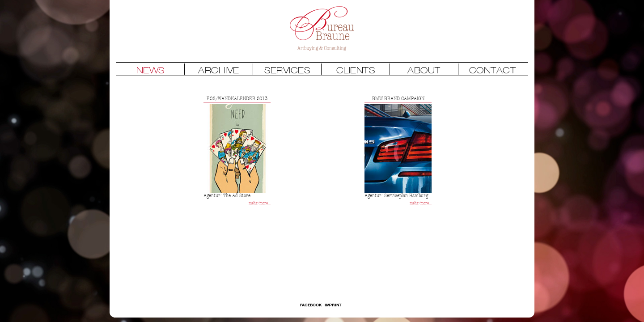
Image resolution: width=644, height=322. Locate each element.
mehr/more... (260, 203)
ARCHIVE (219, 70)
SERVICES (287, 70)
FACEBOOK (311, 305)
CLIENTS (356, 70)
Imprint (333, 305)
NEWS (150, 70)
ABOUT (424, 70)
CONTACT (493, 70)
